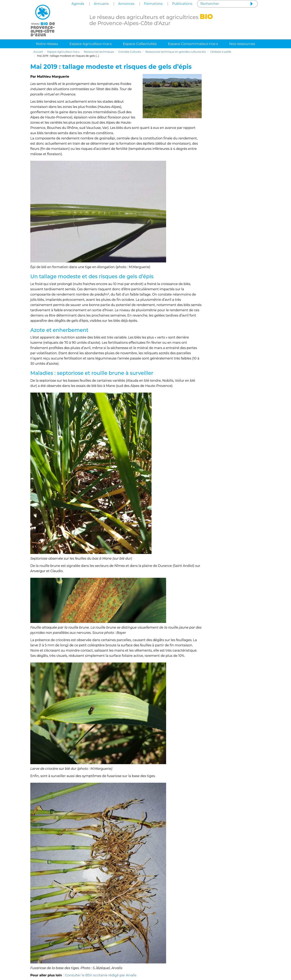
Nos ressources (242, 44)
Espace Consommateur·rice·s (193, 44)
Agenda (78, 4)
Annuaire (101, 4)
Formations (153, 4)
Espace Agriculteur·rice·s (91, 44)
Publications (182, 4)
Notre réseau (47, 44)
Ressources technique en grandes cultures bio (176, 52)
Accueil (38, 52)
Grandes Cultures (130, 52)
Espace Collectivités (140, 44)
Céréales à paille (221, 52)
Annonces (126, 4)
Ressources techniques (99, 52)
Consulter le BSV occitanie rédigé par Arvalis (101, 975)
